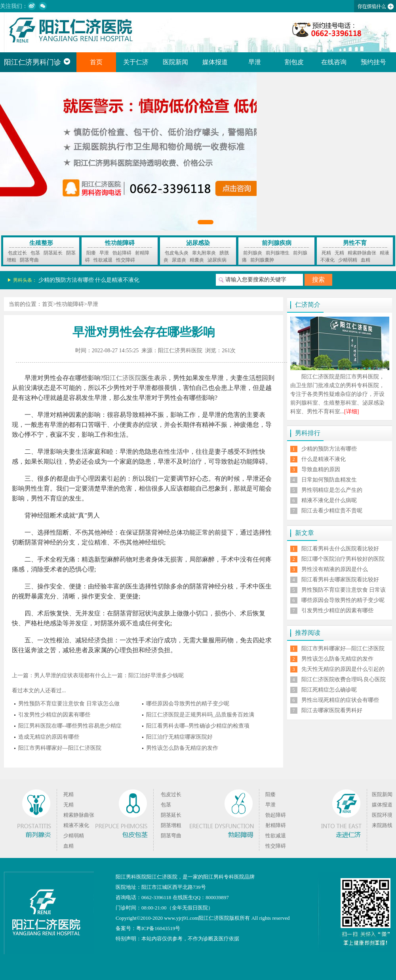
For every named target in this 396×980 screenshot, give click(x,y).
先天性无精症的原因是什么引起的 (343, 669)
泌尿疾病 (217, 260)
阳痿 (91, 253)
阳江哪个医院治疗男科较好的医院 (343, 559)
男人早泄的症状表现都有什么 (70, 675)
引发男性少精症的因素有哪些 (54, 715)
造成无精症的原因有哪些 (49, 737)
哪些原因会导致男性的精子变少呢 (188, 704)
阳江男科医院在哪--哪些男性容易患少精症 (70, 726)
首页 (96, 62)
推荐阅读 (308, 633)
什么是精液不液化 (117, 280)
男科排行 (308, 433)
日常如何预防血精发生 (329, 480)
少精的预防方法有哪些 (66, 280)
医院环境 (382, 815)
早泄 (255, 62)
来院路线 (382, 825)
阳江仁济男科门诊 (37, 62)
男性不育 (355, 243)
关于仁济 (136, 62)
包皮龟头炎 (177, 253)
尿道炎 (179, 260)
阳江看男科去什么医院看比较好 (340, 549)
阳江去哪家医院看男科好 (332, 710)
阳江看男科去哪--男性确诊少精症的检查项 (198, 726)
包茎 (35, 253)
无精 (339, 253)
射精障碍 (276, 825)
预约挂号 (373, 62)
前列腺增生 (278, 253)
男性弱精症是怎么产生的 (332, 490)
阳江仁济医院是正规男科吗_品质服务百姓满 (200, 715)
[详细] (351, 412)
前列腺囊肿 (262, 260)
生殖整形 (41, 243)
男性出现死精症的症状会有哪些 (340, 700)
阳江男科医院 (131, 877)
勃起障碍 (122, 253)
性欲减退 (103, 260)
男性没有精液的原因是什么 (335, 569)
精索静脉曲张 (362, 253)
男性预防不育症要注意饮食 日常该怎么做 (69, 704)
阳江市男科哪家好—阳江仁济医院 (60, 748)
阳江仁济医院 (122, 378)
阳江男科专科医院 (224, 877)
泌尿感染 (198, 243)
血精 (366, 260)
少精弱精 (348, 260)
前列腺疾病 (277, 243)
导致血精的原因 (321, 469)
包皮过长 (17, 253)
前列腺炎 (253, 253)
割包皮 (294, 62)
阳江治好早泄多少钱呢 (156, 675)
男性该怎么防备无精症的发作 (182, 748)
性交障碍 (126, 260)
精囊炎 (197, 260)
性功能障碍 (120, 243)
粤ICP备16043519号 (158, 928)
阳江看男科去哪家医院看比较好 (340, 580)
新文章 (305, 533)
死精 (326, 253)
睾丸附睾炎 (204, 253)
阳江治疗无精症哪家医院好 (179, 737)
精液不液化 (76, 825)
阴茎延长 (53, 253)
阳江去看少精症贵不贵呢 (332, 511)
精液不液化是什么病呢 (329, 500)
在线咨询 (334, 62)
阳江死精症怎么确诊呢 (329, 690)
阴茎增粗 (171, 825)
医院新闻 (175, 62)
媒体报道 (215, 62)
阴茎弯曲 (29, 260)
